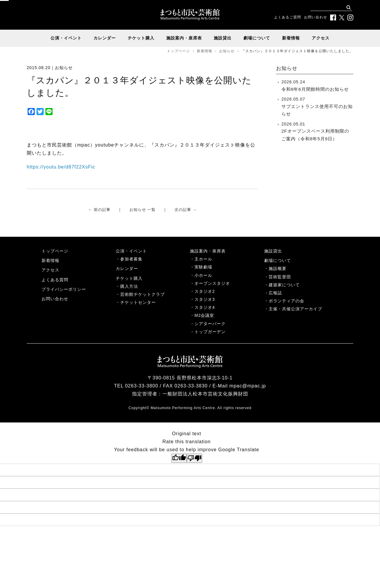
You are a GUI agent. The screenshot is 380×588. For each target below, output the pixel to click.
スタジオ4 (205, 307)
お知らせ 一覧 (143, 210)
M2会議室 (204, 315)
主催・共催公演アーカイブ (295, 309)
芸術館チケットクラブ (142, 294)
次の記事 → (186, 210)
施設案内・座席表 (184, 38)
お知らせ (227, 51)
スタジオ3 (205, 299)
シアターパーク (210, 324)
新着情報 (291, 38)
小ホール (203, 275)
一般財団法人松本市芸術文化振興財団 (205, 394)
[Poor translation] (194, 458)
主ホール (203, 259)
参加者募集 (131, 259)
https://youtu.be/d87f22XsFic (61, 167)
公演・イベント (66, 38)
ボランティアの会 (286, 301)
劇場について (257, 38)
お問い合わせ (316, 17)
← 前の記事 (99, 210)
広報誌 (275, 293)
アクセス (321, 38)
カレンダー (105, 38)
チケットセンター (138, 302)
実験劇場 (203, 267)
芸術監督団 (280, 277)
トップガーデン (210, 332)
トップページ (178, 51)
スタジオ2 (205, 291)
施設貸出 (223, 38)
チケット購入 (141, 38)
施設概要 (278, 268)
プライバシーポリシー (64, 289)
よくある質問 (55, 280)
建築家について (284, 285)
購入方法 (129, 286)
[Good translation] (179, 458)
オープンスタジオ (212, 283)
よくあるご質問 (288, 17)
